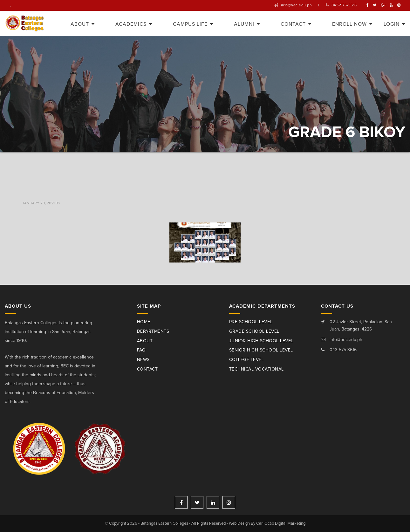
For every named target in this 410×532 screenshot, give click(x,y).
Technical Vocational (256, 369)
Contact (147, 369)
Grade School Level (254, 331)
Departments (153, 331)
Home (144, 322)
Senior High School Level (261, 350)
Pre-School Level (251, 322)
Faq (141, 350)
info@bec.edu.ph (297, 5)
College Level (247, 360)
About (145, 341)
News (143, 360)
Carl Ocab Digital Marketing (281, 524)
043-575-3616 (344, 5)
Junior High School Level (261, 341)
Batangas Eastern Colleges (25, 23)
